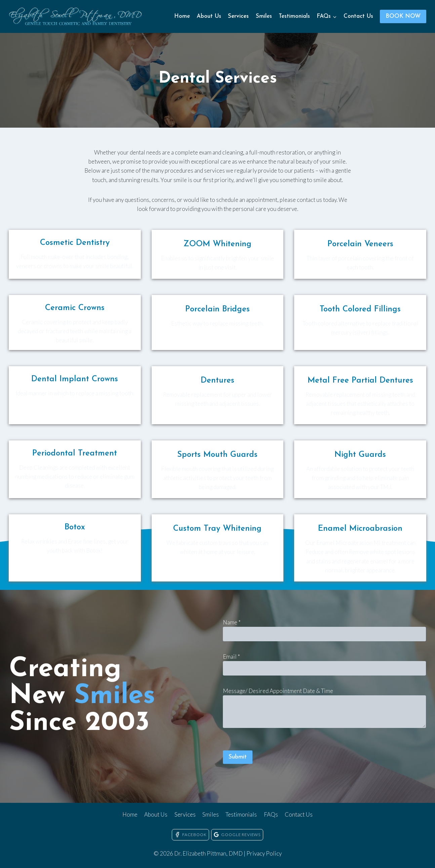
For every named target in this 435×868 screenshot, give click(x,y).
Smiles (264, 16)
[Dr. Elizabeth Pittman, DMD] (76, 16)
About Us (209, 16)
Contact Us (358, 16)
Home (182, 16)
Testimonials (294, 16)
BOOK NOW (403, 16)
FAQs (271, 814)
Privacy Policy (264, 853)
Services (238, 16)
